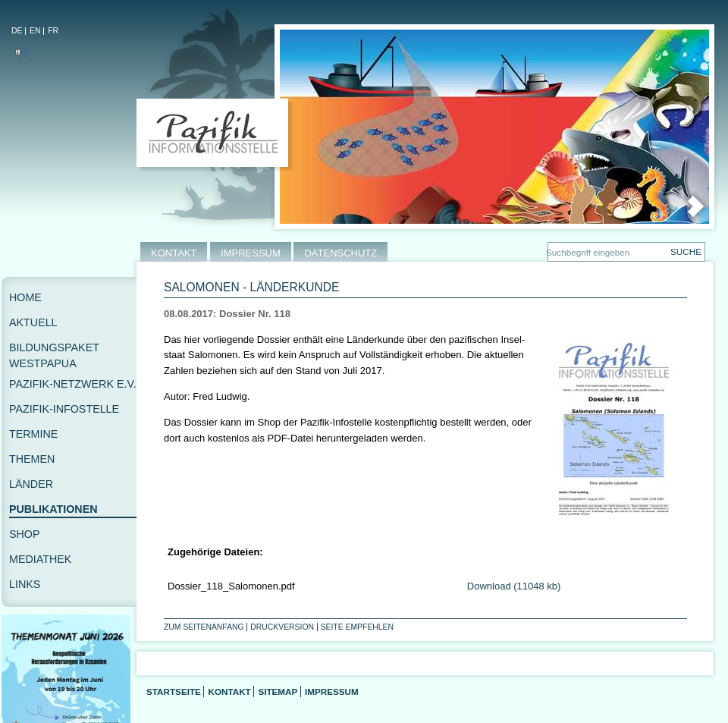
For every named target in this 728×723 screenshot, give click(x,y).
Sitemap (278, 692)
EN (35, 31)
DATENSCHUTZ (340, 253)
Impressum (332, 692)
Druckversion (282, 627)
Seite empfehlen (357, 627)
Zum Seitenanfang (204, 627)
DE (17, 31)
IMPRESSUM (251, 253)
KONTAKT (174, 253)
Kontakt (229, 692)
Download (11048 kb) (514, 586)
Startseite (174, 692)
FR (53, 31)
